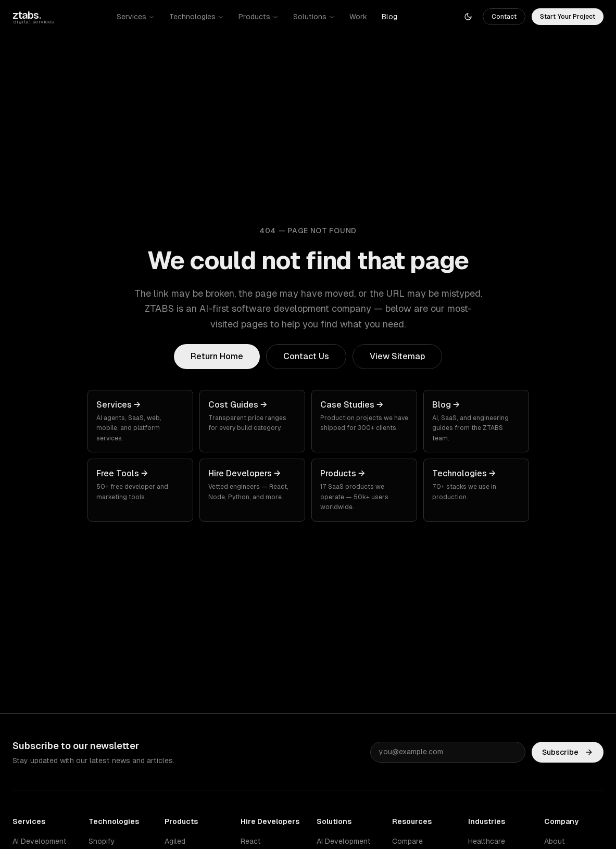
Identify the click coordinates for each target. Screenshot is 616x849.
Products (259, 17)
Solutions (314, 17)
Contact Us (306, 356)
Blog (389, 17)
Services (136, 17)
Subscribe (568, 752)
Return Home (217, 356)
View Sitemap (397, 356)
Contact (504, 17)
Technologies (197, 17)
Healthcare (487, 841)
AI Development (40, 841)
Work (358, 17)
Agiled (175, 841)
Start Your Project (568, 17)
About (555, 841)
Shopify (102, 841)
